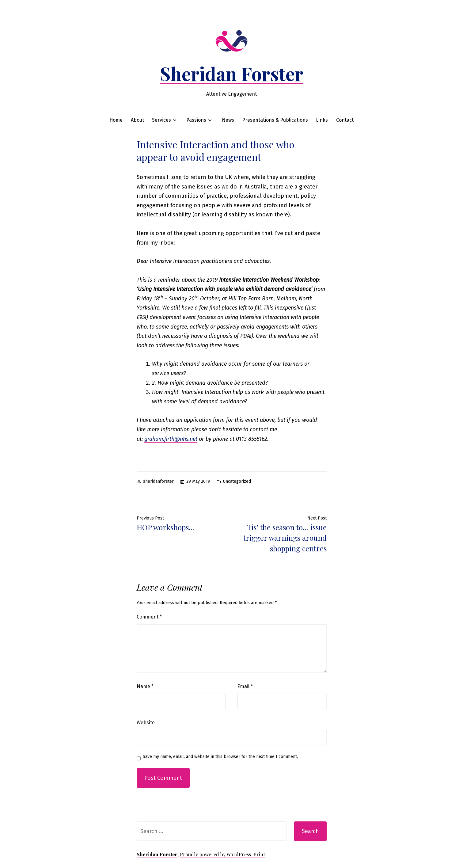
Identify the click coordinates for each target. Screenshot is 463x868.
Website (146, 723)
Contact (345, 120)
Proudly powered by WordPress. (217, 854)
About (137, 120)
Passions (196, 120)
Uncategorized (237, 481)
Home (116, 120)
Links (322, 120)
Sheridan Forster (232, 73)
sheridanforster (158, 481)
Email (245, 686)
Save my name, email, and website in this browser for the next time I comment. (220, 757)
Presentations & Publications (275, 120)
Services (161, 120)
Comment (149, 617)
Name (145, 686)
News (228, 120)
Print (259, 854)
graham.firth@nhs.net (171, 439)
